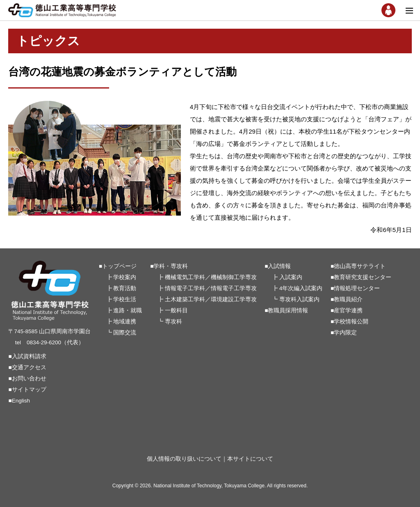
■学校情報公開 (349, 322)
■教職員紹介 (347, 299)
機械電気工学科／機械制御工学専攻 (211, 277)
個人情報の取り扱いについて (184, 459)
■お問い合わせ (27, 379)
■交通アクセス (27, 367)
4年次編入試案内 (301, 288)
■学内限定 (344, 333)
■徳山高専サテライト (358, 266)
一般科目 (176, 310)
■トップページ (118, 266)
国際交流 (125, 333)
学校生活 (125, 299)
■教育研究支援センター (361, 277)
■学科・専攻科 (169, 266)
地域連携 (125, 322)
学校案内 (125, 277)
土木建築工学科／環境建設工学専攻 (211, 299)
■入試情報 (278, 266)
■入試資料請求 (27, 356)
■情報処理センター (355, 288)
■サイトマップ (27, 390)
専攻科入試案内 (299, 299)
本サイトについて (250, 459)
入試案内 (291, 277)
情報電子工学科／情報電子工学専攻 (211, 288)
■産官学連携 (347, 310)
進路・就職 (128, 310)
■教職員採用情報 (286, 310)
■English (19, 401)
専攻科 (173, 322)
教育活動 (125, 288)
